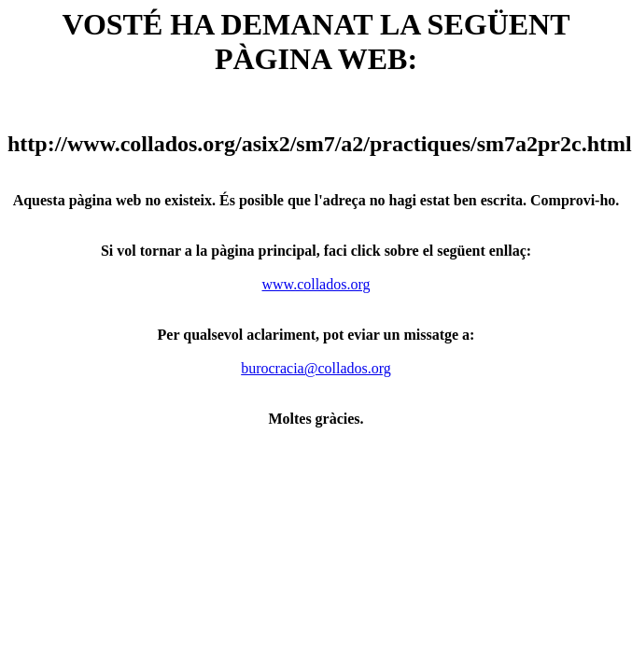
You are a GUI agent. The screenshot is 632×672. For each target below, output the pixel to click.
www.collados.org (316, 284)
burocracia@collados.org (316, 368)
